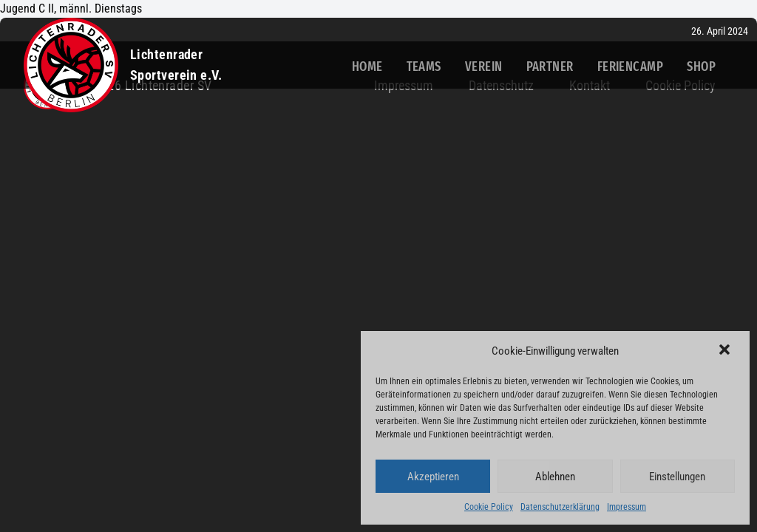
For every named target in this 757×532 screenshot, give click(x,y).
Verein (484, 66)
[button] (726, 351)
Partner (550, 66)
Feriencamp (631, 66)
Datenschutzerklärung (560, 507)
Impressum (627, 507)
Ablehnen (555, 477)
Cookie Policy (489, 507)
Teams (424, 66)
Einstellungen (677, 477)
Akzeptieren (433, 477)
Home (367, 66)
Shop (701, 66)
